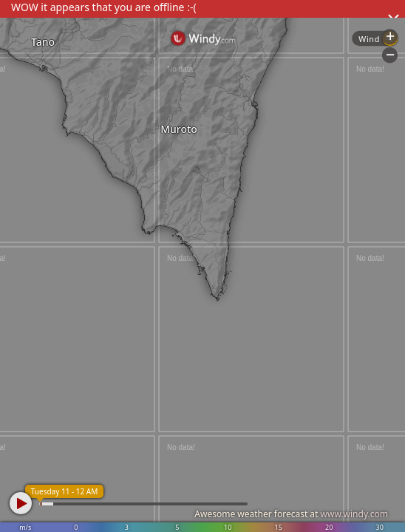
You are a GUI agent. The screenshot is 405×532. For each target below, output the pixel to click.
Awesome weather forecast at (291, 514)
